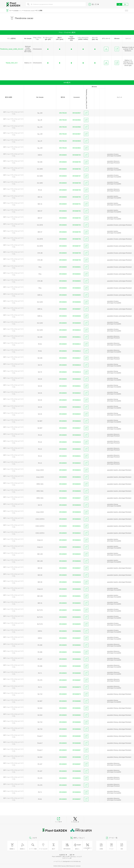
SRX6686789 (77, 190)
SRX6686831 (77, 456)
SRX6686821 (77, 386)
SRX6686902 (77, 785)
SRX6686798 (77, 253)
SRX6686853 (77, 610)
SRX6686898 (77, 771)
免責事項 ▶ (63, 855)
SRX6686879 (77, 694)
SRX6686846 (77, 561)
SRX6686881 (77, 708)
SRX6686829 (77, 442)
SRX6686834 (77, 477)
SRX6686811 (77, 337)
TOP (11, 11)
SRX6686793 (77, 218)
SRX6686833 (77, 470)
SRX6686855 (77, 624)
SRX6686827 (77, 428)
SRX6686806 (77, 302)
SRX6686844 (77, 547)
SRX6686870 (77, 687)
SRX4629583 (77, 120)
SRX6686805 (77, 295)
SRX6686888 (77, 757)
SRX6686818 (77, 365)
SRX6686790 (77, 197)
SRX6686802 (77, 274)
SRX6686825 (77, 414)
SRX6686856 (77, 631)
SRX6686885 (77, 736)
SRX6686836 (77, 491)
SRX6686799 (77, 260)
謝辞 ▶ (72, 855)
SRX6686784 (77, 155)
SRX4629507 (77, 113)
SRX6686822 (77, 393)
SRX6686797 (77, 246)
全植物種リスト (18, 11)
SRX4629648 (77, 141)
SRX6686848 (77, 575)
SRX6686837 (77, 498)
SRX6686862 (77, 645)
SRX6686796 (77, 239)
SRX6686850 (77, 589)
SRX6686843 (77, 540)
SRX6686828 (77, 435)
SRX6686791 (77, 204)
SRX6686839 (77, 512)
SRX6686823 (77, 400)
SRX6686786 (77, 169)
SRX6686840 (77, 519)
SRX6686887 (77, 750)
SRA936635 (63, 155)
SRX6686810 (77, 330)
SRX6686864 (77, 659)
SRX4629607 (77, 134)
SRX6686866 (77, 673)
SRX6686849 (77, 582)
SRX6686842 (77, 533)
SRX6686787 (77, 176)
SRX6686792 (77, 211)
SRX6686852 (77, 603)
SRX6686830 (77, 449)
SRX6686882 (77, 715)
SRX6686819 (77, 372)
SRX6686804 (77, 288)
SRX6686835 (77, 484)
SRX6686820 (77, 379)
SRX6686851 (77, 596)
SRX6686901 (77, 778)
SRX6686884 (77, 729)
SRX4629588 (77, 127)
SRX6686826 (77, 421)
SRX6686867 (77, 680)
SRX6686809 (77, 323)
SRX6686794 (77, 225)
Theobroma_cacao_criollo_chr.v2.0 (12, 49)
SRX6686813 (77, 344)
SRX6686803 (77, 281)
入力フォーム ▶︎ (67, 858)
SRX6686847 (77, 568)
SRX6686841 (77, 526)
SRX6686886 (77, 743)
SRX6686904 (77, 792)
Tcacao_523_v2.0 (12, 63)
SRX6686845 (77, 554)
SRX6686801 (77, 267)
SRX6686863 (77, 652)
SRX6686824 (77, 407)
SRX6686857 (77, 638)
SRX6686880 (77, 701)
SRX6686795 (77, 232)
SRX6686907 (77, 799)
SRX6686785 (77, 162)
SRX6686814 (77, 351)
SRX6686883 (77, 722)
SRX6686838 (77, 505)
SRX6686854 (77, 617)
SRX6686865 (77, 666)
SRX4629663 (77, 148)
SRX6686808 (77, 316)
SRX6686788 (77, 183)
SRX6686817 (77, 358)
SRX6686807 (77, 309)
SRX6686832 (77, 463)
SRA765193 (63, 113)
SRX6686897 (77, 764)
